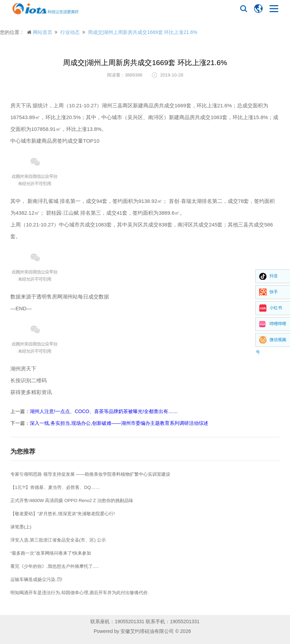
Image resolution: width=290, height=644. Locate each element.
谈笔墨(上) (21, 527)
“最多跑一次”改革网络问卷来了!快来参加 (51, 553)
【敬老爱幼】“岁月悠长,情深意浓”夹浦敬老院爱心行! (63, 514)
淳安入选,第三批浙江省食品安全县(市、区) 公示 (58, 540)
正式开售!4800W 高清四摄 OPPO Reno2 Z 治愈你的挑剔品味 (72, 500)
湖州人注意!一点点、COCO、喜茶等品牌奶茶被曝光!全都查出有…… (104, 411)
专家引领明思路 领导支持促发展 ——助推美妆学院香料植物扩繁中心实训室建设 (90, 474)
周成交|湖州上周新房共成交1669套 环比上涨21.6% (143, 32)
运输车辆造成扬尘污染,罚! (36, 579)
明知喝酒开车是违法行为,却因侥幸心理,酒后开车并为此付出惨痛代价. (80, 593)
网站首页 (43, 32)
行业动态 (70, 32)
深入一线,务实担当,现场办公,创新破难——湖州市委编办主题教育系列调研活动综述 (119, 423)
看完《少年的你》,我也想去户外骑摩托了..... (55, 566)
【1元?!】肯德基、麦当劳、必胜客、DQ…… (55, 487)
